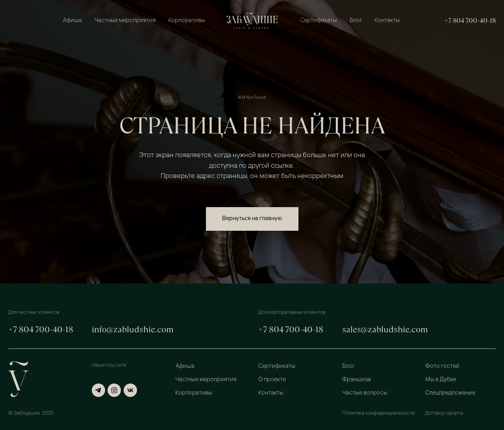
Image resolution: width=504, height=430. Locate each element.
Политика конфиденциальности (378, 413)
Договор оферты (444, 413)
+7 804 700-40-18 (470, 20)
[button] (460, 366)
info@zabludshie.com (133, 329)
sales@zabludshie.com (385, 329)
